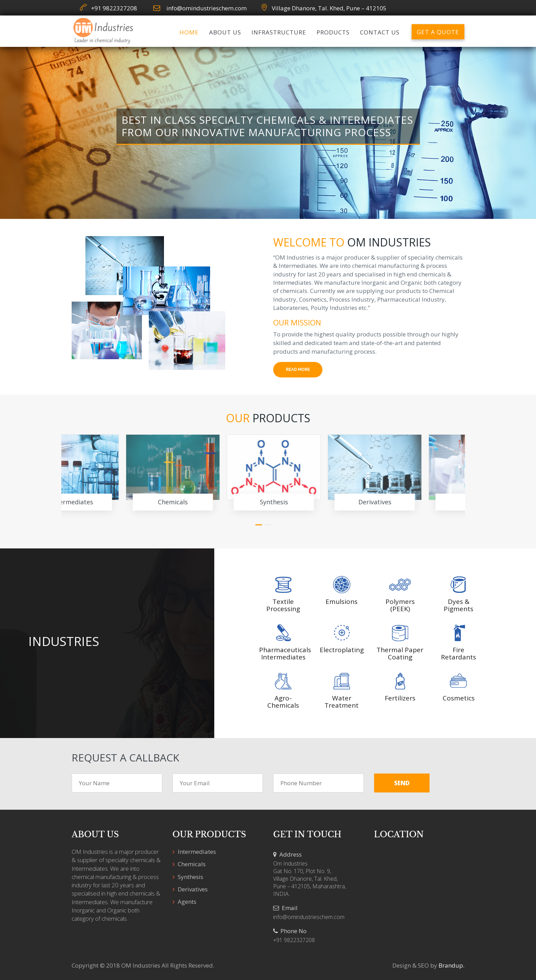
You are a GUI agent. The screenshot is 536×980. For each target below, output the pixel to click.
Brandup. (451, 965)
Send (402, 783)
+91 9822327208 (114, 8)
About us (225, 32)
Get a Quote (438, 32)
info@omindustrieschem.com (207, 8)
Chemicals (112, 502)
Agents (415, 502)
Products (333, 32)
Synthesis (213, 502)
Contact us (380, 32)
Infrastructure (279, 32)
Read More (298, 370)
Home (189, 32)
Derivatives (314, 502)
